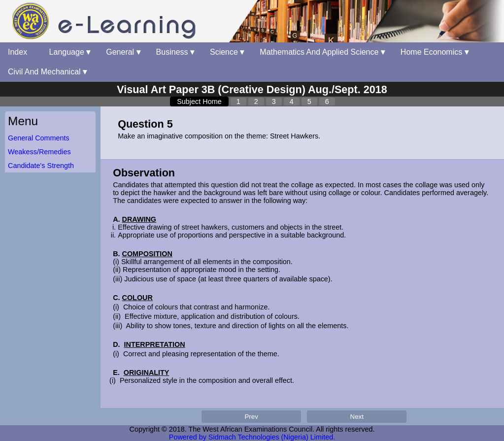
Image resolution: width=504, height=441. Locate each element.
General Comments (39, 138)
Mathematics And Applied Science (322, 52)
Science (227, 52)
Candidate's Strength (41, 166)
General (123, 52)
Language (70, 52)
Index (21, 52)
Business (175, 52)
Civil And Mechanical (47, 72)
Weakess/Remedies (39, 152)
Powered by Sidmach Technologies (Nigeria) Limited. (252, 437)
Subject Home (199, 102)
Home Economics (435, 52)
